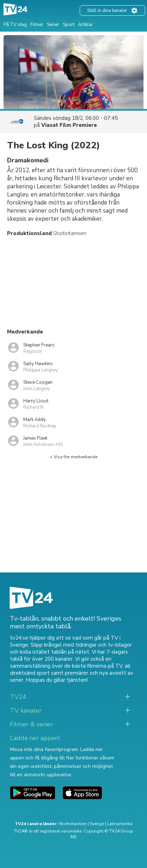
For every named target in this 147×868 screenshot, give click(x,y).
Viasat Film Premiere (69, 125)
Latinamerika (120, 824)
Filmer (37, 25)
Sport (69, 25)
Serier (53, 25)
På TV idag (15, 25)
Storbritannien (73, 824)
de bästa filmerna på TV (93, 666)
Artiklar (85, 25)
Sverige (97, 824)
